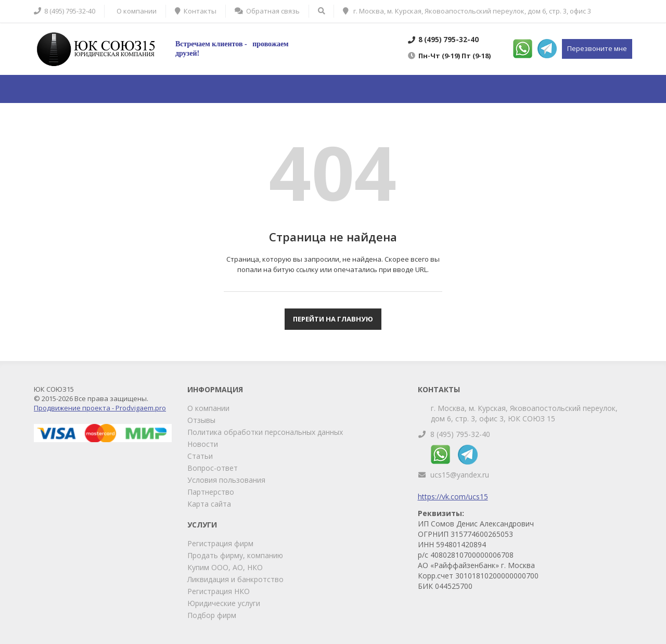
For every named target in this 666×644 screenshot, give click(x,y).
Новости (203, 444)
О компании (208, 408)
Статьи (200, 456)
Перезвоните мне (597, 48)
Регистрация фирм (220, 543)
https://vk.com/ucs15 (453, 497)
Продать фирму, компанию (235, 555)
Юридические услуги (224, 603)
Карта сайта (209, 504)
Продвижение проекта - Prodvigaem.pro (100, 408)
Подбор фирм (212, 615)
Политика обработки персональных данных (265, 432)
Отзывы (201, 420)
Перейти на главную (333, 319)
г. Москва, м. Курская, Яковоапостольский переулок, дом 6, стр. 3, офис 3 (467, 11)
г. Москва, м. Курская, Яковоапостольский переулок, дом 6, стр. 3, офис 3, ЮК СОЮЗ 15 (524, 413)
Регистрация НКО (219, 591)
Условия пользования (226, 480)
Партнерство (211, 492)
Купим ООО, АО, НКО (225, 567)
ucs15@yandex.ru (460, 475)
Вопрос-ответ (213, 468)
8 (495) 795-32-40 (460, 434)
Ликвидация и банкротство (235, 579)
